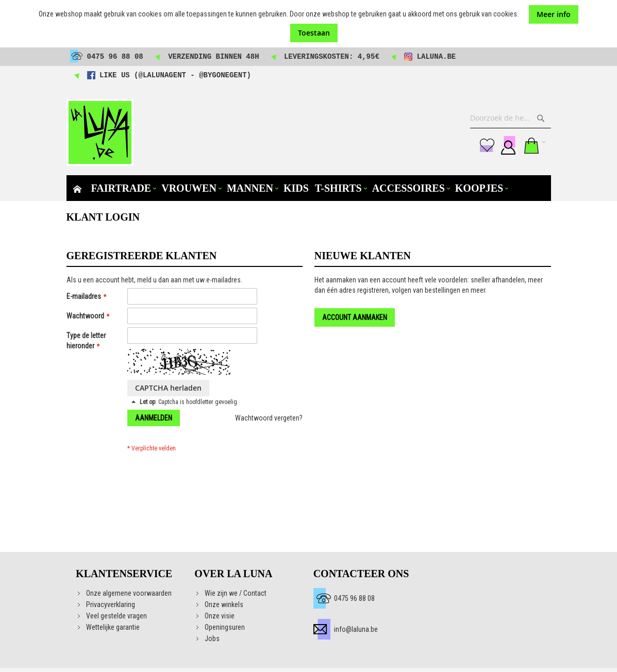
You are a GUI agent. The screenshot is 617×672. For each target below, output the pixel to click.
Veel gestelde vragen (116, 616)
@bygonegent (223, 75)
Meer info (554, 14)
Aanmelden (508, 145)
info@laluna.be (356, 629)
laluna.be (437, 57)
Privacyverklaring (111, 604)
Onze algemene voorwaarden (129, 593)
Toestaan (314, 33)
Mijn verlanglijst (487, 145)
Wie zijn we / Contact (236, 593)
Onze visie (220, 616)
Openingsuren (225, 627)
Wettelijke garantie (113, 627)
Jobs (212, 639)
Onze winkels (224, 604)
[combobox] (511, 118)
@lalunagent (162, 75)
